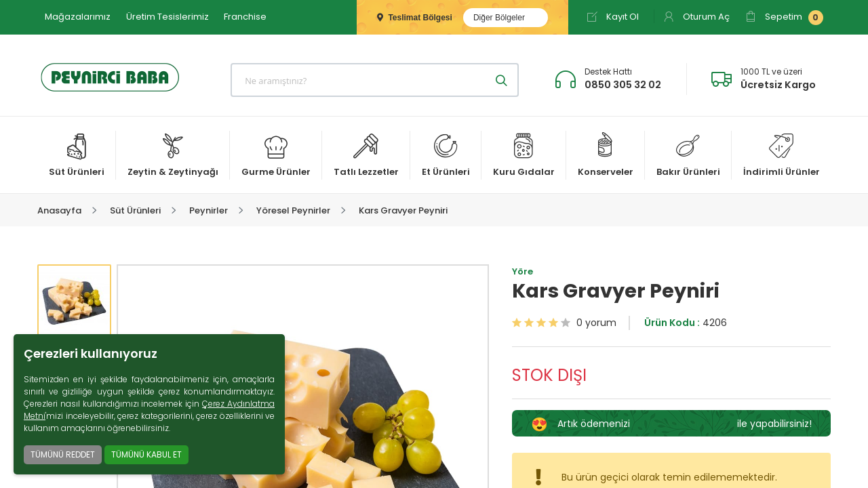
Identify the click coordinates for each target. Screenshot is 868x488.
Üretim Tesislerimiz (167, 17)
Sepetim (784, 18)
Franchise (245, 17)
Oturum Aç (696, 17)
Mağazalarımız (78, 17)
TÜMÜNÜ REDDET (63, 454)
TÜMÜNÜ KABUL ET (146, 454)
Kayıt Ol (613, 17)
